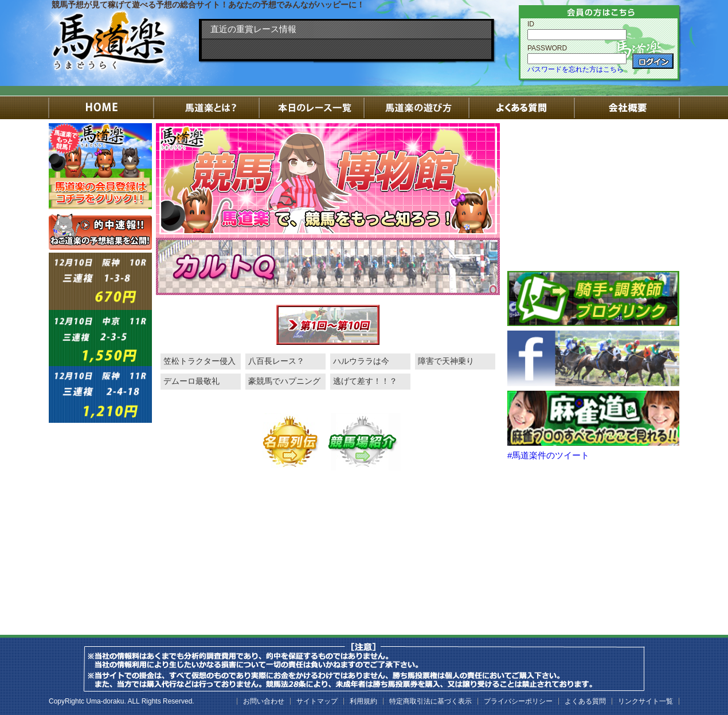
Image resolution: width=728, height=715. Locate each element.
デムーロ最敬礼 (191, 381)
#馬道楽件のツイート (548, 455)
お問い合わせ (264, 701)
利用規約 (363, 701)
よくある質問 (585, 701)
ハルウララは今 (361, 361)
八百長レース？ (276, 361)
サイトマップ (317, 701)
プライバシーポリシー (518, 701)
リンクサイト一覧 (645, 701)
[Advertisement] (593, 195)
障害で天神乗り (446, 361)
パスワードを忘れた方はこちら (576, 69)
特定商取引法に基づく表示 (430, 701)
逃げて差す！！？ (365, 381)
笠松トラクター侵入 (199, 361)
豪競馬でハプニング (284, 381)
